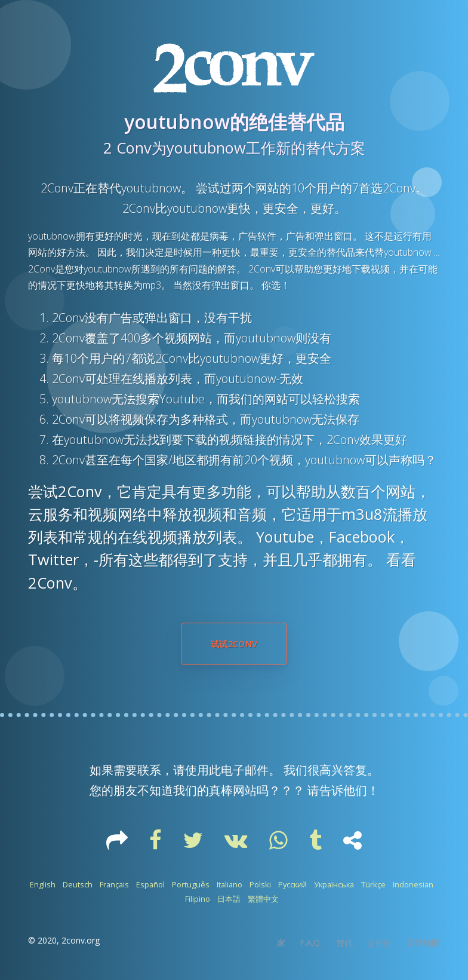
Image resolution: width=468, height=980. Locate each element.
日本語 (229, 899)
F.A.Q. (311, 943)
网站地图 (423, 943)
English (43, 884)
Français (114, 884)
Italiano (230, 884)
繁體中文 (263, 899)
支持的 (380, 943)
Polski (260, 884)
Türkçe (373, 884)
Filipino (198, 899)
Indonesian (413, 884)
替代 (344, 943)
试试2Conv (234, 644)
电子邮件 (245, 770)
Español (150, 884)
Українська (334, 884)
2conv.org (81, 940)
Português (191, 884)
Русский (292, 884)
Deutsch (78, 884)
